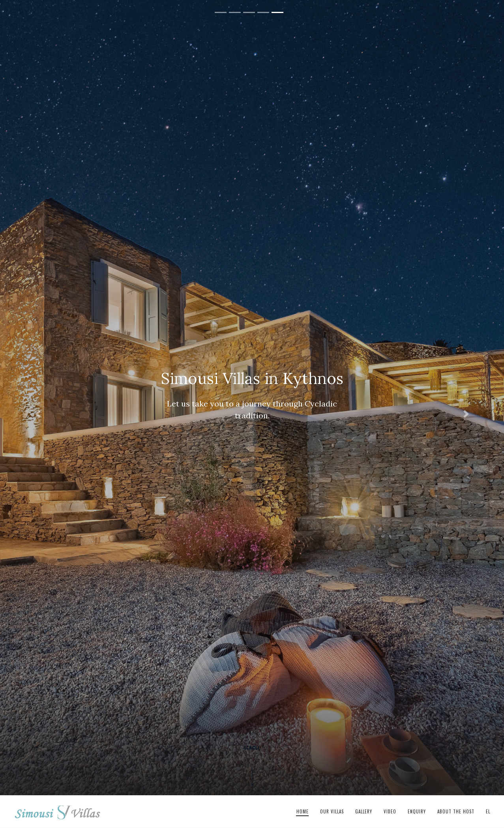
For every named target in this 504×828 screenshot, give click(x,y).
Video (390, 811)
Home (303, 811)
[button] (38, 414)
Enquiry (417, 811)
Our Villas (332, 811)
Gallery (364, 811)
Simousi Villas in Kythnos (58, 812)
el (488, 811)
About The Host (456, 811)
